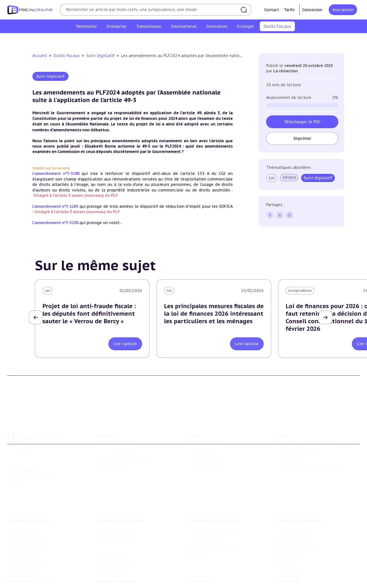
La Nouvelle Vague (40, 472)
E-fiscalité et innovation (30, 573)
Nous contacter (111, 460)
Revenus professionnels (118, 527)
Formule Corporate (204, 453)
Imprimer (302, 138)
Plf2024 (289, 178)
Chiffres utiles (131, 40)
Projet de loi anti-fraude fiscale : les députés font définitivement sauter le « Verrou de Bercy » (89, 314)
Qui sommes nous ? (114, 438)
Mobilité (285, 557)
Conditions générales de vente (303, 445)
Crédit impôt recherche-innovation (37, 583)
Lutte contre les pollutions (121, 583)
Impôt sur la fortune (25, 535)
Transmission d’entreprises (213, 510)
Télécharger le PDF (302, 122)
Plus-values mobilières (207, 527)
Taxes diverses (110, 557)
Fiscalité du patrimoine (29, 510)
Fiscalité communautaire (299, 535)
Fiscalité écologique (117, 573)
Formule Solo (199, 445)
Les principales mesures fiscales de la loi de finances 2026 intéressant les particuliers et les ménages (214, 314)
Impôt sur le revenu (24, 520)
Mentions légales (292, 453)
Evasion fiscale (290, 542)
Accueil (40, 56)
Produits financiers (23, 564)
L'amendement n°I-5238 (55, 223)
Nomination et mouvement (301, 583)
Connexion (312, 10)
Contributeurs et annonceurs (123, 453)
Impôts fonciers (21, 550)
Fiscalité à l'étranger (295, 527)
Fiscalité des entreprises (121, 510)
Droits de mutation (24, 542)
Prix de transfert (292, 564)
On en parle (289, 573)
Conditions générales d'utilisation (306, 438)
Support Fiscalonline (115, 445)
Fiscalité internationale (300, 510)
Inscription (343, 10)
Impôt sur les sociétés (116, 520)
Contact (272, 10)
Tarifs (289, 10)
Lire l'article (125, 344)
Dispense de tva (201, 542)
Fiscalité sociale (111, 564)
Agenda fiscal (160, 40)
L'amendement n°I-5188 (56, 173)
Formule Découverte (205, 438)
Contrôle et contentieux (228, 40)
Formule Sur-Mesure (205, 460)
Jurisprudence (300, 291)
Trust (282, 550)
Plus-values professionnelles (212, 520)
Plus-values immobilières (29, 527)
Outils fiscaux (67, 56)
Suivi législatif (189, 40)
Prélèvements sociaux (26, 557)
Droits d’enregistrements (119, 550)
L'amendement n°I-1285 (55, 206)
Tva (100, 535)
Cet (100, 542)
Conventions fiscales (295, 520)
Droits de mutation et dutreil (213, 535)
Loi (272, 178)
